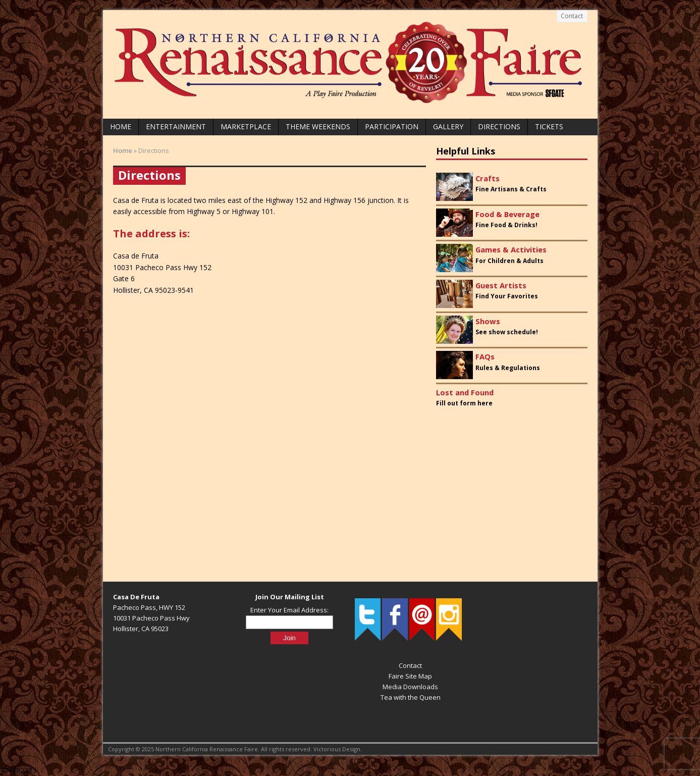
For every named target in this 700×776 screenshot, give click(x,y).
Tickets (549, 126)
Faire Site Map (410, 676)
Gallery (448, 126)
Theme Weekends (318, 126)
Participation (392, 126)
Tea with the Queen (411, 697)
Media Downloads (410, 687)
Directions (499, 126)
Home (121, 126)
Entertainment (176, 126)
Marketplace (246, 126)
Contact (572, 16)
